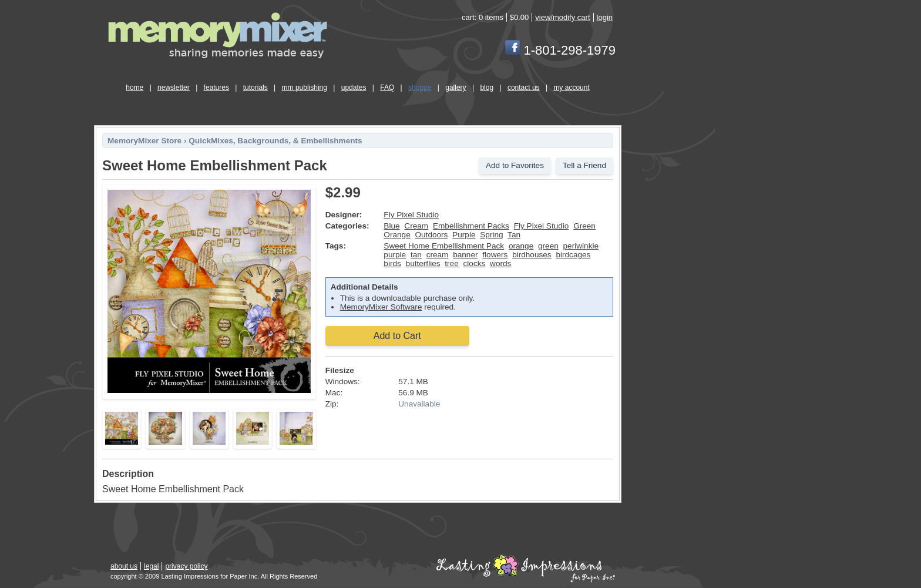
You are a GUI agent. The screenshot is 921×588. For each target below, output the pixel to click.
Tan (514, 235)
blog (487, 88)
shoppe (420, 88)
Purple (464, 235)
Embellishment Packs (471, 226)
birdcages (573, 255)
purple (395, 255)
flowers (495, 255)
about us (124, 566)
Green (584, 226)
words (500, 263)
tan (416, 255)
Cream (416, 226)
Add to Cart (397, 336)
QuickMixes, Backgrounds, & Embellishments (275, 141)
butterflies (423, 263)
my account (571, 88)
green (548, 246)
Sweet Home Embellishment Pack (444, 246)
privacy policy (186, 566)
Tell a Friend (584, 165)
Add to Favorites (515, 165)
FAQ (387, 88)
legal (151, 566)
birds (392, 263)
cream (438, 255)
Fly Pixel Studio (411, 215)
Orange (397, 235)
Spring (491, 235)
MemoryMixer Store (144, 141)
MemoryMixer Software (381, 307)
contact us (524, 88)
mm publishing (305, 88)
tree (451, 263)
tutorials (256, 88)
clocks (475, 263)
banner (465, 255)
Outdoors (431, 235)
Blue (391, 226)
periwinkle (581, 246)
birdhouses (532, 255)
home (135, 88)
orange (521, 246)
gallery (456, 88)
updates (354, 88)
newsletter (174, 88)
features (216, 88)
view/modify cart (562, 17)
